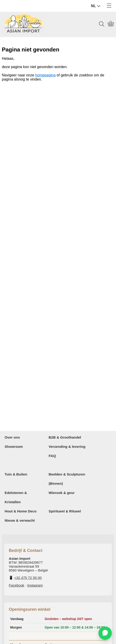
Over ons (12, 437)
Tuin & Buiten (16, 474)
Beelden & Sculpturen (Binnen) (67, 479)
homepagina (45, 75)
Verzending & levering (67, 447)
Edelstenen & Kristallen (16, 497)
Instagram (35, 585)
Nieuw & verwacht (20, 520)
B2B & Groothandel (65, 437)
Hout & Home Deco (21, 511)
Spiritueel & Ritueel (65, 511)
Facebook (17, 585)
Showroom (14, 447)
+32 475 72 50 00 (28, 578)
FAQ (52, 456)
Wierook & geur (62, 493)
